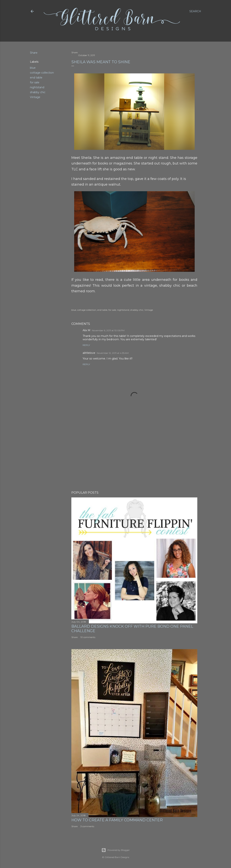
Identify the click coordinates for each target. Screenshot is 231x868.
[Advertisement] (134, 455)
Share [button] (34, 53)
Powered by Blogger (116, 850)
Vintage (35, 97)
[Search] (195, 11)
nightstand (37, 87)
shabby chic (38, 92)
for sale (35, 82)
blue (33, 68)
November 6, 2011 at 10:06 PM (108, 330)
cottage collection (42, 73)
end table (36, 78)
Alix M (87, 330)
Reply (86, 345)
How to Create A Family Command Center (117, 820)
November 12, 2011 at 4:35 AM (113, 353)
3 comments (87, 826)
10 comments (88, 637)
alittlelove (89, 353)
